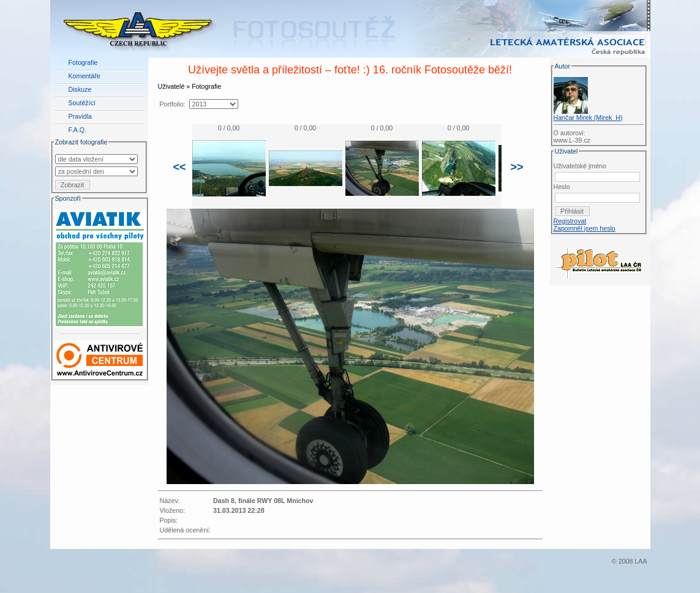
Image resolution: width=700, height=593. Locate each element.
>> (517, 167)
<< (180, 167)
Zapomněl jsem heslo (585, 228)
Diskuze (80, 89)
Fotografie (83, 62)
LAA (641, 561)
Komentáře (85, 76)
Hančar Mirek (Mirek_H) (588, 117)
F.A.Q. (78, 130)
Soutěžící (82, 103)
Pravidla (81, 116)
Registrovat (570, 221)
